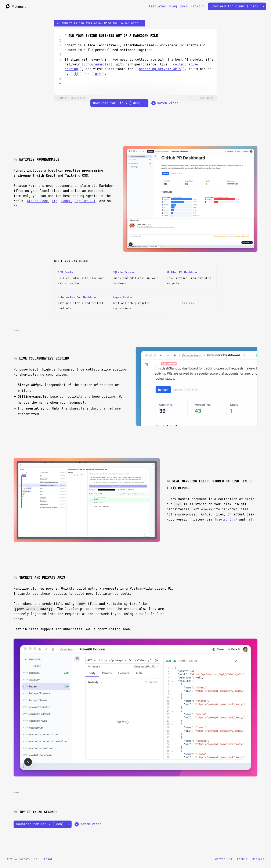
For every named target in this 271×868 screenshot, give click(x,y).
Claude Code (37, 201)
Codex (66, 201)
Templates (157, 6)
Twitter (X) (223, 859)
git (250, 519)
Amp (55, 201)
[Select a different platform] (263, 6)
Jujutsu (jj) (226, 519)
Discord (258, 859)
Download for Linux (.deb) (234, 6)
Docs (184, 6)
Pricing (198, 6)
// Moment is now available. (100, 23)
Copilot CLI (85, 201)
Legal (48, 859)
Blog (173, 6)
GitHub (242, 859)
